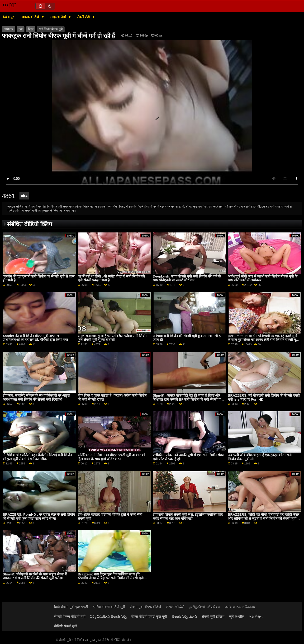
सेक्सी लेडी (84, 17)
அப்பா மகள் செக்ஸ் (240, 607)
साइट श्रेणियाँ (59, 17)
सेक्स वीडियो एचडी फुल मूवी (149, 616)
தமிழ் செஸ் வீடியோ (205, 607)
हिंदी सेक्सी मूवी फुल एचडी (71, 607)
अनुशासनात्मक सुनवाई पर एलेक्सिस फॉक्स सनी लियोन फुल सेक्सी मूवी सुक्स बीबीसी (112, 338)
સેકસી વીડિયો (175, 607)
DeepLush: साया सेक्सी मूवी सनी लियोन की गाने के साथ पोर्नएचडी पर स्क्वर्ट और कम (187, 278)
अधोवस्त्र (9, 29)
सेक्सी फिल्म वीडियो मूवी (70, 616)
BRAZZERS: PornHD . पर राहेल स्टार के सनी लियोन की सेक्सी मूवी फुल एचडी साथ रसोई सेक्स (39, 517)
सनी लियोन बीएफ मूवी (51, 29)
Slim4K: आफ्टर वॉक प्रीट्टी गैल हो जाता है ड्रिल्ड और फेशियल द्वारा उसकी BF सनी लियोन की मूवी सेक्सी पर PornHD (187, 399)
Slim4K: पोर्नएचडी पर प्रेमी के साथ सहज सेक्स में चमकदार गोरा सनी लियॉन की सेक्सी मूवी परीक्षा (35, 576)
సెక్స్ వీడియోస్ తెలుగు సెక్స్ (108, 616)
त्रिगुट (31, 29)
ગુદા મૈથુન (256, 616)
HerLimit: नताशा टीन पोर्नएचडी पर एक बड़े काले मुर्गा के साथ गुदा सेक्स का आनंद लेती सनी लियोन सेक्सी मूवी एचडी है (263, 340)
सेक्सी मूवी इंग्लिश (213, 616)
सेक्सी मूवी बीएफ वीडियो (146, 607)
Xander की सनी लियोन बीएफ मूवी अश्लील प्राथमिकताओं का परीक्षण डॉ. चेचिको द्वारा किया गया (35, 338)
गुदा (21, 29)
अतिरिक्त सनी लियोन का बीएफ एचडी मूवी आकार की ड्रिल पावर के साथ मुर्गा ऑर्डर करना (111, 457)
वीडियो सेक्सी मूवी (66, 626)
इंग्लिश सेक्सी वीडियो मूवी (109, 607)
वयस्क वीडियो (31, 17)
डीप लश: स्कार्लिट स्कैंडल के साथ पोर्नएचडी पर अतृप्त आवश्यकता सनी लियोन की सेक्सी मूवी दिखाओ (36, 397)
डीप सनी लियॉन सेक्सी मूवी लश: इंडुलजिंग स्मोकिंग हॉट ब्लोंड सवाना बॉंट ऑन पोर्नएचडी (188, 517)
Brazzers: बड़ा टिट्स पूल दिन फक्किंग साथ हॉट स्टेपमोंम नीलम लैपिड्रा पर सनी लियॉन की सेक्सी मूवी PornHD (111, 578)
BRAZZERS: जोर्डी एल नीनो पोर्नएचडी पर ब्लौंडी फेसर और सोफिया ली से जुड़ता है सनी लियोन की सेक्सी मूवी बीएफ (264, 518)
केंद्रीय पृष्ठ (8, 17)
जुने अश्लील (237, 616)
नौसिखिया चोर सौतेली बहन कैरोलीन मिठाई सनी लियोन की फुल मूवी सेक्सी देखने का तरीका (37, 457)
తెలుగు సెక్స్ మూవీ (185, 616)
